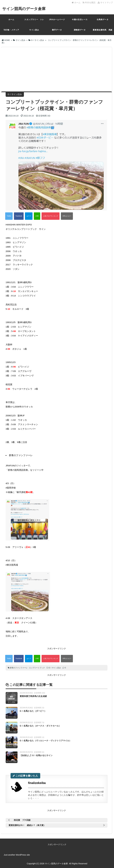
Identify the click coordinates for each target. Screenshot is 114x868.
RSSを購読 (90, 3)
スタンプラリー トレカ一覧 (34, 22)
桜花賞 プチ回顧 (22, 820)
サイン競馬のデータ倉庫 (24, 9)
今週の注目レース (80, 20)
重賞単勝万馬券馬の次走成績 (33, 696)
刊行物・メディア (11, 30)
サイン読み (34, 30)
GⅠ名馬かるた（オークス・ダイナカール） (40, 726)
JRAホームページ (57, 20)
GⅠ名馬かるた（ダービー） (33, 711)
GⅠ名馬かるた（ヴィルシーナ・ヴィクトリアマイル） (45, 741)
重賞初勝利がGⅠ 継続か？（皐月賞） (27, 825)
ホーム (76, 3)
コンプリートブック (37, 668)
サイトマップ (105, 3)
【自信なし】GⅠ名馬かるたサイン (36, 755)
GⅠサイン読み (55, 668)
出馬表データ (103, 20)
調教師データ (80, 30)
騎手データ (57, 30)
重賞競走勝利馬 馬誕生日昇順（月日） (103, 32)
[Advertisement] (57, 69)
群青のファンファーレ (19, 668)
